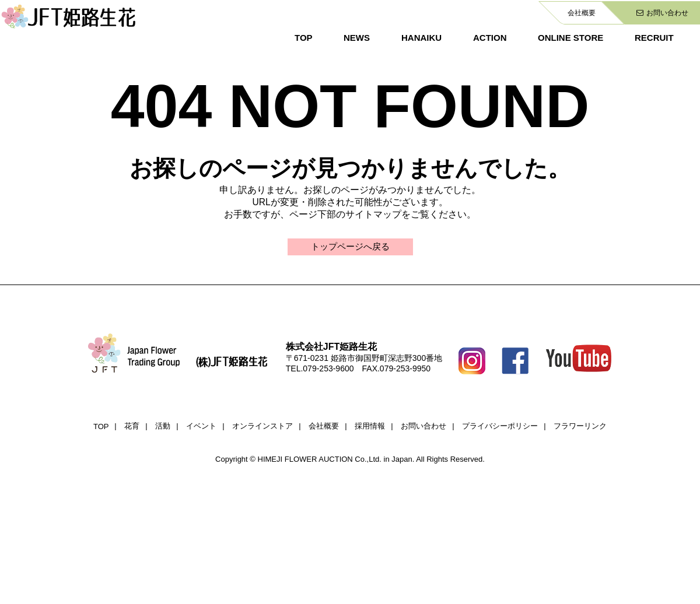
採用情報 (370, 427)
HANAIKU (421, 38)
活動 (163, 427)
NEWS (357, 38)
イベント (201, 427)
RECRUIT (654, 38)
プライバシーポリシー (500, 427)
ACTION (490, 38)
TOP (304, 38)
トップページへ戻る (350, 247)
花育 (132, 427)
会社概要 (582, 13)
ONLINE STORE (570, 38)
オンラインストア (262, 427)
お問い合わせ (662, 13)
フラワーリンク (580, 427)
